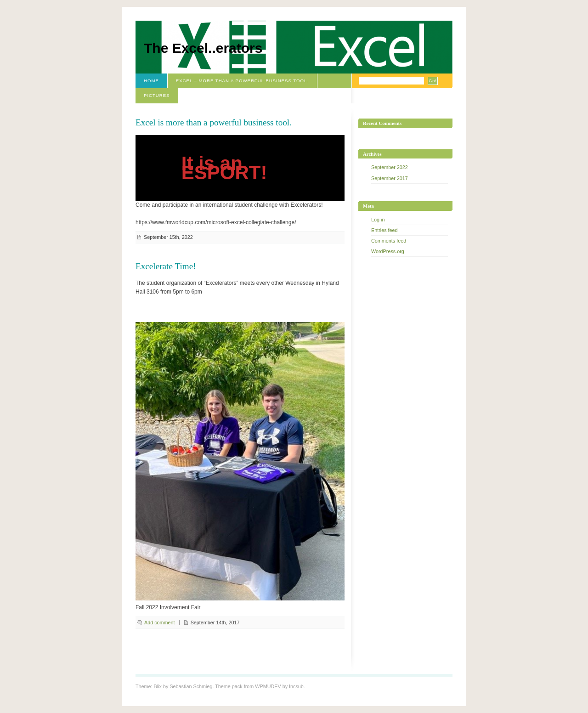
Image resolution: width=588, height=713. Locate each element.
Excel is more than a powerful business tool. (214, 122)
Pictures (157, 95)
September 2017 (390, 178)
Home (151, 81)
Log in (378, 220)
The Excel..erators (203, 48)
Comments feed (389, 241)
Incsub (296, 686)
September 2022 (390, 167)
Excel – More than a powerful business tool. (242, 81)
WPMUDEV (268, 686)
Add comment (160, 622)
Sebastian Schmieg (191, 686)
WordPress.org (388, 251)
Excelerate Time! (166, 266)
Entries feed (384, 230)
